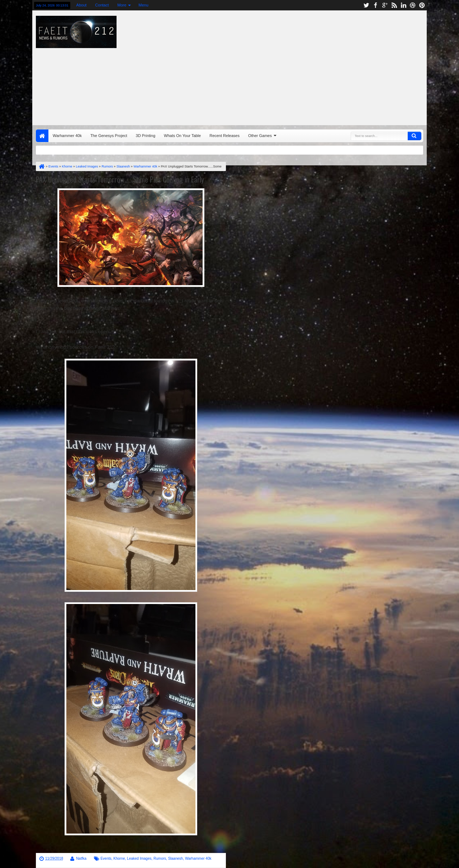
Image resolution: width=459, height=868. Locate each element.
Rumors (160, 858)
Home (42, 136)
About (82, 5)
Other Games (260, 136)
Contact (102, 5)
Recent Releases (224, 136)
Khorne (119, 858)
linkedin (403, 5)
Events (106, 858)
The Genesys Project (109, 136)
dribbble (413, 5)
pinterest (422, 5)
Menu (143, 5)
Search (415, 136)
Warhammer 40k (67, 136)
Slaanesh (176, 858)
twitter (366, 5)
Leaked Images (139, 858)
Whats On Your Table (182, 136)
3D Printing (146, 136)
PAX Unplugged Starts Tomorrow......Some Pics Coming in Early (120, 179)
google (385, 5)
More (122, 5)
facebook (375, 5)
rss (394, 5)
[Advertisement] (311, 66)
